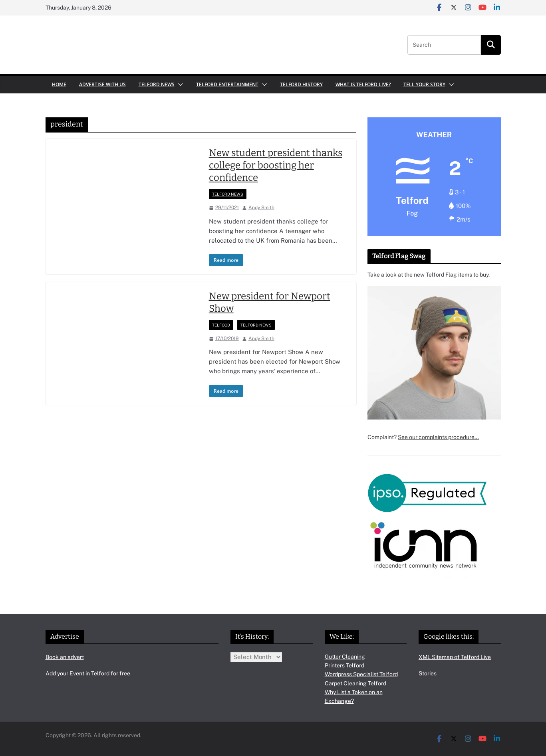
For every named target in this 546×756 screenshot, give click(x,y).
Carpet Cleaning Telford (355, 683)
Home (59, 84)
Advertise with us (102, 84)
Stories (428, 673)
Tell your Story (424, 84)
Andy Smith (261, 208)
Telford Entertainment (227, 84)
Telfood (221, 325)
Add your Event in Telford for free (88, 673)
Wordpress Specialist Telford (361, 674)
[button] (179, 85)
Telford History (301, 84)
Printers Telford (344, 665)
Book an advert (65, 657)
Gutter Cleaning (345, 657)
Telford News (157, 84)
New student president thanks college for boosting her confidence (276, 165)
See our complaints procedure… (438, 437)
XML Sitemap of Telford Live (455, 657)
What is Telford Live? (363, 84)
